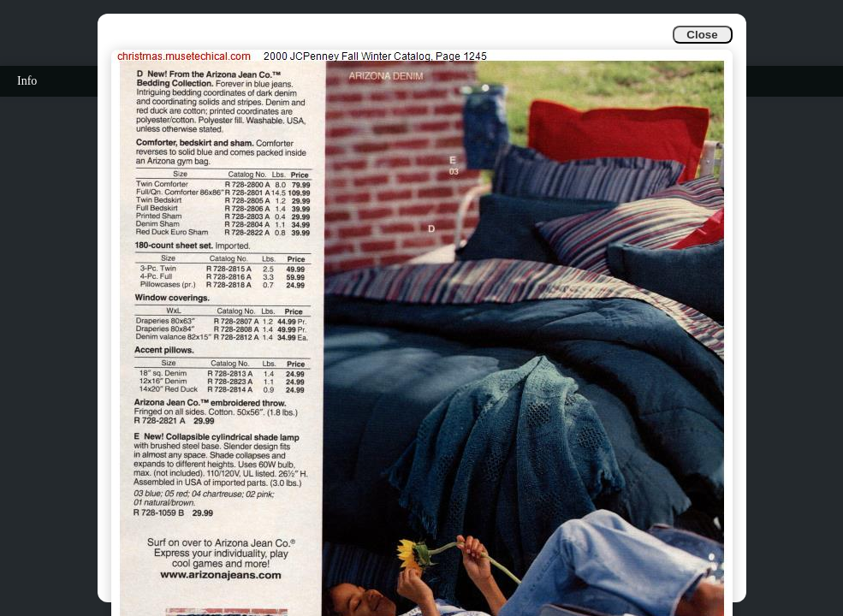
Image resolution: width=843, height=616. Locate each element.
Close (702, 35)
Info (27, 81)
